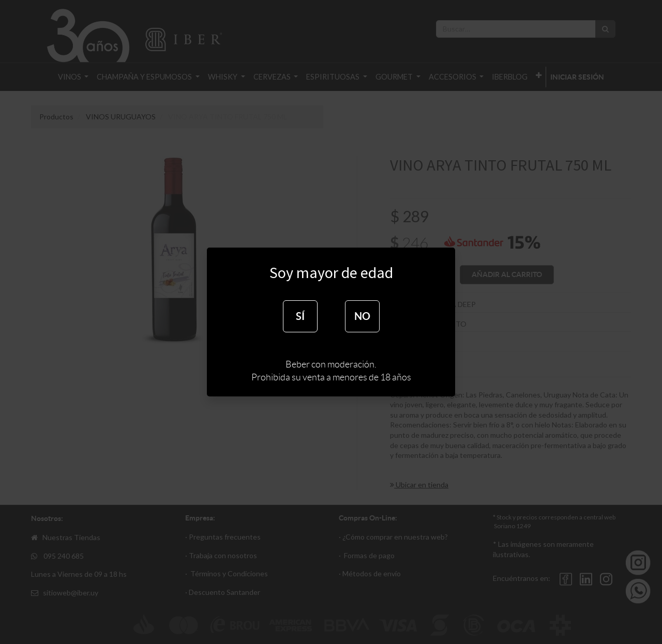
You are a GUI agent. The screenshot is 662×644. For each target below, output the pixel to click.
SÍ (300, 316)
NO (362, 316)
